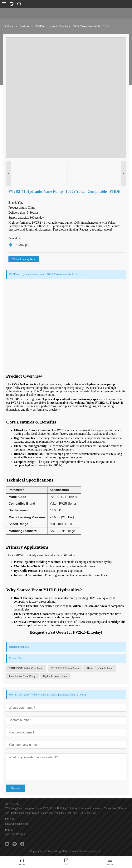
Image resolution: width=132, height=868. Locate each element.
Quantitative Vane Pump (22, 676)
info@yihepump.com (16, 824)
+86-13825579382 (15, 835)
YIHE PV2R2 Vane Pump (65, 668)
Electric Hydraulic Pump (100, 668)
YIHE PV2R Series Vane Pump (26, 668)
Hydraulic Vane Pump (55, 676)
